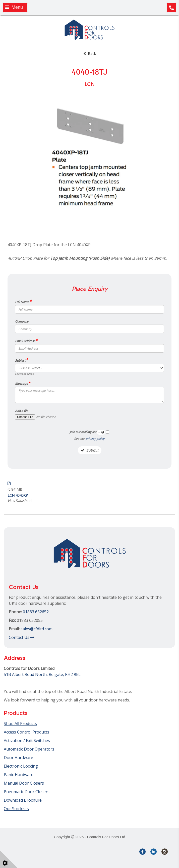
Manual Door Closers (24, 783)
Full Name (23, 302)
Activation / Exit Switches (27, 741)
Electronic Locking (21, 766)
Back (90, 53)
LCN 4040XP (18, 495)
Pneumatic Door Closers (27, 792)
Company (22, 321)
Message (23, 383)
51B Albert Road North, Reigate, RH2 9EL (42, 674)
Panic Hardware (19, 775)
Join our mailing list (87, 432)
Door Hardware (18, 758)
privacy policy (95, 439)
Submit (90, 450)
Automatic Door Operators (29, 749)
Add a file (22, 411)
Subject (21, 360)
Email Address (26, 341)
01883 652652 (36, 612)
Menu (14, 7)
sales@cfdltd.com (37, 629)
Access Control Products (26, 732)
